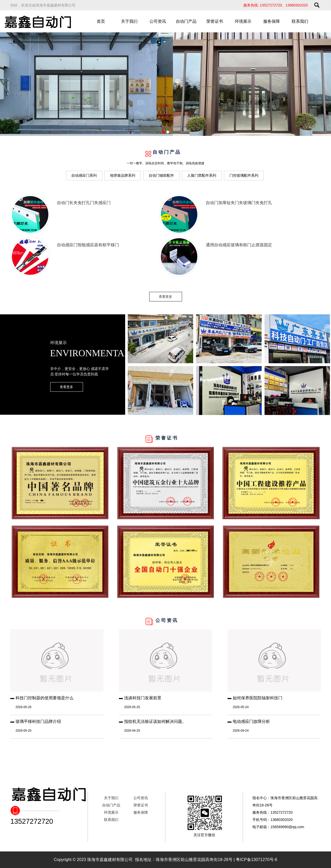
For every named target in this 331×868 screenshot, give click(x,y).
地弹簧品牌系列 (123, 175)
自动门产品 (186, 21)
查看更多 (165, 297)
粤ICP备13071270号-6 (257, 860)
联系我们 (300, 21)
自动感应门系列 (84, 175)
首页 (101, 21)
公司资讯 (158, 21)
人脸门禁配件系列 (202, 175)
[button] (163, 132)
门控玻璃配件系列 (244, 175)
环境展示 (243, 21)
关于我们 (129, 21)
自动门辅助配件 (161, 175)
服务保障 (272, 21)
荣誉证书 (215, 21)
